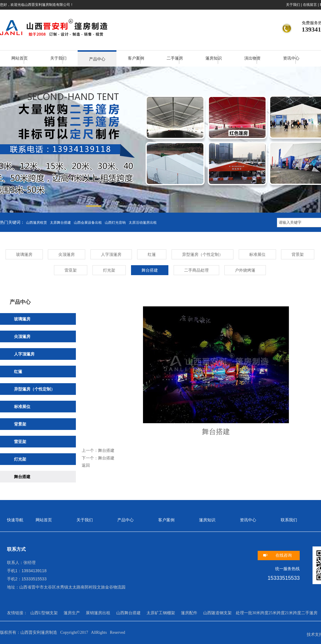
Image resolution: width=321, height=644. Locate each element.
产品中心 (97, 59)
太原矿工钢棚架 (161, 613)
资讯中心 (291, 58)
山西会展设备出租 (88, 223)
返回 (86, 465)
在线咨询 (284, 555)
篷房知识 (214, 58)
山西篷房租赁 (36, 223)
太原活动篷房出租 (143, 223)
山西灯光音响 (115, 223)
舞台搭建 (106, 450)
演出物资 (252, 58)
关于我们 (293, 5)
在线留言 (310, 5)
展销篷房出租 (98, 613)
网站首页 (20, 58)
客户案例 (136, 58)
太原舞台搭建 (60, 223)
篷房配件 (189, 613)
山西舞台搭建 (128, 613)
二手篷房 (175, 58)
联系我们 (289, 520)
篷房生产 (72, 613)
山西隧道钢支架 (217, 613)
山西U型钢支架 (44, 613)
